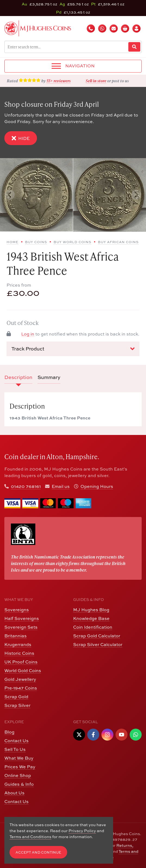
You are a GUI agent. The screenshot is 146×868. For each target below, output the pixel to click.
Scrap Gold (16, 697)
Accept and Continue (38, 852)
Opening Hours (97, 486)
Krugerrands (18, 644)
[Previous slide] (10, 195)
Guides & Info (19, 784)
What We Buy (19, 758)
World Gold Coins (23, 670)
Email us (61, 486)
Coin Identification (93, 627)
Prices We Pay (20, 767)
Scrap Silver (17, 705)
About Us (14, 793)
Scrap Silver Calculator (98, 644)
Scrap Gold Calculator (97, 636)
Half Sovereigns (22, 618)
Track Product (73, 349)
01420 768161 (26, 486)
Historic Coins (19, 653)
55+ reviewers (59, 81)
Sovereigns (17, 610)
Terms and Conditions (30, 837)
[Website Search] (134, 47)
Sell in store (96, 81)
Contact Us (16, 741)
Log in (28, 334)
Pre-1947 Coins (21, 688)
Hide (21, 138)
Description (18, 377)
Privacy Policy (82, 831)
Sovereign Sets (21, 627)
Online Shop (18, 775)
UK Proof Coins (21, 662)
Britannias (15, 636)
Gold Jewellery (20, 679)
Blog (9, 732)
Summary (49, 377)
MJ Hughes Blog (91, 610)
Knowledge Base (91, 618)
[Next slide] (136, 195)
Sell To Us (15, 749)
